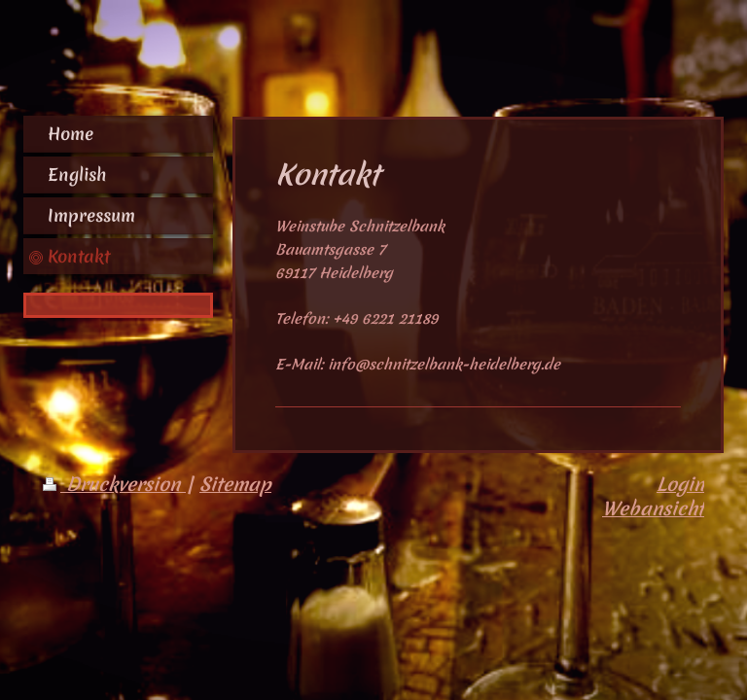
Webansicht (653, 508)
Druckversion (114, 484)
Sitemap (235, 484)
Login (680, 484)
